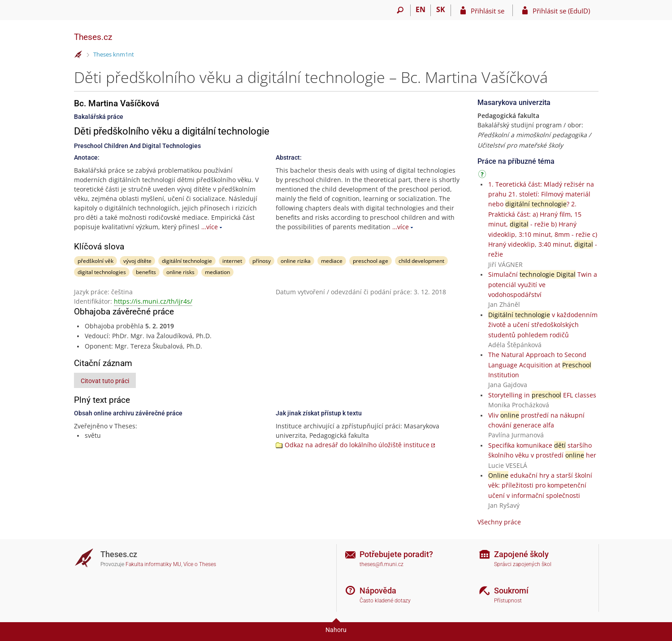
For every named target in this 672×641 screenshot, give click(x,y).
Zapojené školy (521, 554)
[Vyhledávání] (401, 10)
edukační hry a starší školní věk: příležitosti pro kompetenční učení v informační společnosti (540, 485)
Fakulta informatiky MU (153, 564)
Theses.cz (93, 37)
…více (210, 227)
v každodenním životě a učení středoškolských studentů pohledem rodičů (543, 325)
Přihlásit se (488, 11)
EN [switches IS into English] (421, 9)
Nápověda (378, 591)
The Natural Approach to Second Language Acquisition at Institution (540, 365)
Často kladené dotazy (385, 601)
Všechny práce (499, 522)
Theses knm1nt (114, 54)
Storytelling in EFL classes (542, 395)
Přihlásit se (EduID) (561, 11)
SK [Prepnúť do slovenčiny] (441, 9)
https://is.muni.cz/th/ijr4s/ (153, 301)
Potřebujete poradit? (396, 554)
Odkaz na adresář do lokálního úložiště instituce (357, 445)
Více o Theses (200, 564)
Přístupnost (508, 601)
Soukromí (511, 591)
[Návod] (483, 176)
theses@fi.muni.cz (382, 564)
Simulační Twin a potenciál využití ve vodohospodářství (543, 284)
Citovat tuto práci (105, 381)
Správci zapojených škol (523, 564)
